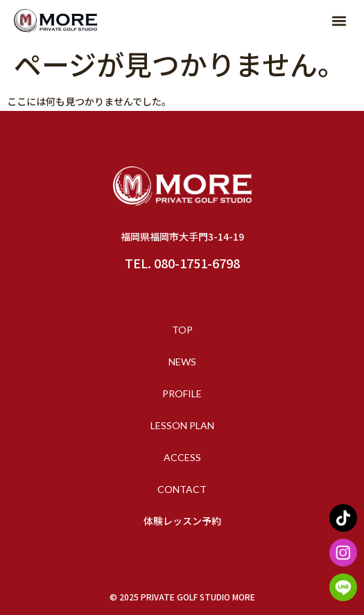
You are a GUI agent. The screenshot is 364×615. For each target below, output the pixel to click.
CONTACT (182, 489)
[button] (339, 21)
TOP (182, 330)
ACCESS (182, 457)
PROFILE (182, 393)
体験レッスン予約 (182, 521)
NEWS (182, 362)
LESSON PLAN (182, 425)
